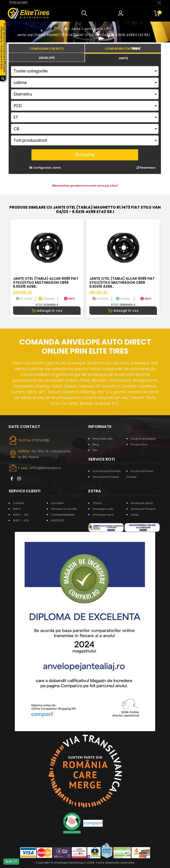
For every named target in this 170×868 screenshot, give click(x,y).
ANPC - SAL (21, 515)
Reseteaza (146, 168)
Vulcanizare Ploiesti (107, 471)
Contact (19, 503)
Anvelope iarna (142, 503)
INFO (69, 299)
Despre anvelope (143, 439)
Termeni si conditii (64, 509)
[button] (85, 13)
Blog (96, 444)
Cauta (85, 155)
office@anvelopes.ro (45, 468)
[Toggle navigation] (159, 2)
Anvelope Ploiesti (143, 509)
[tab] (47, 57)
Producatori (139, 444)
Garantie (57, 503)
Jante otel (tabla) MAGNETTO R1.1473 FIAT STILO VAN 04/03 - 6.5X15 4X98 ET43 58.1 (84, 35)
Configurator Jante (45, 168)
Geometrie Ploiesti (106, 477)
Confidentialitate (63, 515)
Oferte (97, 503)
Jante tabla (94, 29)
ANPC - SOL (21, 520)
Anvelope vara (103, 515)
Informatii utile (103, 439)
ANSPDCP (58, 520)
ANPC (17, 509)
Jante (76, 29)
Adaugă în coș (47, 311)
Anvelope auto (103, 509)
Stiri (95, 450)
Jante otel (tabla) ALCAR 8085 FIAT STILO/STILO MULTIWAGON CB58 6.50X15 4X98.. (46, 282)
